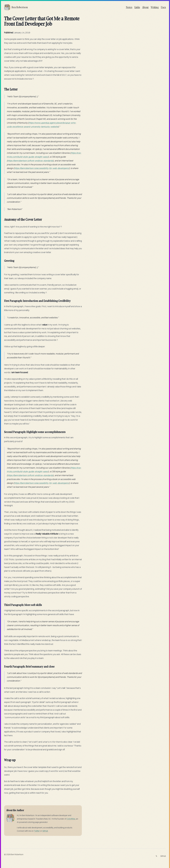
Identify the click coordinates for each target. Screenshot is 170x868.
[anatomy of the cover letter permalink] (3, 218)
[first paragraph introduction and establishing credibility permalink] (3, 300)
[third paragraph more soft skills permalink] (3, 604)
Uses (163, 7)
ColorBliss (71, 819)
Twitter (37, 831)
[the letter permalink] (3, 88)
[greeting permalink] (3, 260)
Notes (129, 7)
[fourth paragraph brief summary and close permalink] (3, 665)
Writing (155, 7)
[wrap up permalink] (3, 759)
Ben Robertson (17, 854)
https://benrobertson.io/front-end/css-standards (30, 161)
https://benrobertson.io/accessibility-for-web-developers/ (42, 168)
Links (137, 7)
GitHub (45, 831)
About (145, 7)
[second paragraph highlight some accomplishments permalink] (3, 431)
